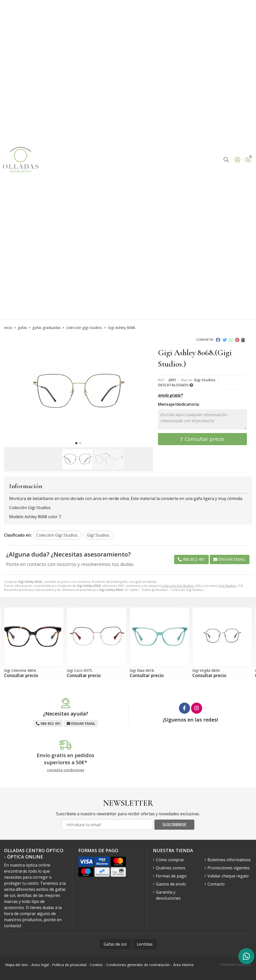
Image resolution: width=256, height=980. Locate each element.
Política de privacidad (69, 965)
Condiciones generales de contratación (138, 965)
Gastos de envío (171, 884)
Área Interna (183, 965)
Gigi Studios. (228, 586)
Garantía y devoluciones (168, 895)
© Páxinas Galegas (235, 965)
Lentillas (145, 944)
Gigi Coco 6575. (80, 670)
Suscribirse (174, 825)
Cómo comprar (170, 860)
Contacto (216, 884)
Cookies (96, 965)
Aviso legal (40, 965)
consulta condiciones (66, 770)
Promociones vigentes (229, 868)
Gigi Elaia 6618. (142, 670)
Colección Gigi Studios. (178, 586)
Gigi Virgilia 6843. (206, 670)
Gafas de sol (115, 944)
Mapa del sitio (17, 965)
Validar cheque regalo (228, 876)
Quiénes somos (171, 868)
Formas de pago (171, 876)
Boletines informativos (229, 860)
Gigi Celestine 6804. (20, 670)
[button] (76, 443)
